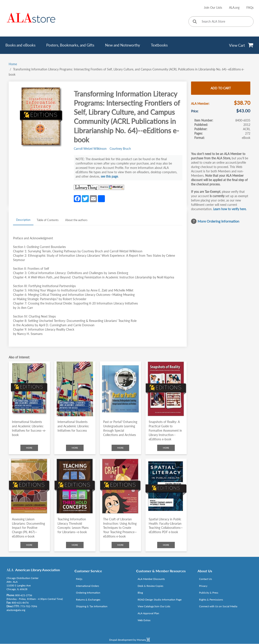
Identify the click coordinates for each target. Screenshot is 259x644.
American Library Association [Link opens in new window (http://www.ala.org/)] (38, 570)
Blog (140, 593)
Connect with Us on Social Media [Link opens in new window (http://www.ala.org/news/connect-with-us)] (218, 606)
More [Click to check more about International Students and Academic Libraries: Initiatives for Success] (75, 448)
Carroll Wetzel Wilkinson (90, 149)
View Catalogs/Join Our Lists (154, 606)
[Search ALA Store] (221, 22)
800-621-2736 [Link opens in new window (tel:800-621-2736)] (24, 595)
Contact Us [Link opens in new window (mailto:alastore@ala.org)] (205, 579)
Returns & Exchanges (88, 600)
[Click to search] (195, 22)
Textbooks (159, 45)
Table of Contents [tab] (48, 220)
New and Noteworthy (123, 45)
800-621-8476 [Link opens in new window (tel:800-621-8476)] (20, 603)
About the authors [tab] (76, 220)
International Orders (87, 586)
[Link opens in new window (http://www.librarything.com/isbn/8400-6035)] (86, 187)
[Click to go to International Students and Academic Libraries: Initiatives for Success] (75, 389)
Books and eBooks (20, 45)
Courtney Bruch (120, 149)
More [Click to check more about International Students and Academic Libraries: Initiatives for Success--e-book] (29, 448)
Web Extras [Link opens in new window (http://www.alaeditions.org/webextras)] (144, 620)
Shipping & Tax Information (92, 606)
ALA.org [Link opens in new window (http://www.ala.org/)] (234, 7)
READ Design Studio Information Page (160, 600)
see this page (109, 176)
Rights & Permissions (211, 600)
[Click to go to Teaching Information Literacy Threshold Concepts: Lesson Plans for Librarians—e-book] (75, 486)
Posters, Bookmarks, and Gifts (70, 45)
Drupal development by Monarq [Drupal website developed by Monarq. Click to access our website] (130, 640)
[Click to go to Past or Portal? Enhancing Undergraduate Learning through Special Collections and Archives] (120, 389)
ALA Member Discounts (151, 579)
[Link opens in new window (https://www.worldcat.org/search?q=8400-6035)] (112, 187)
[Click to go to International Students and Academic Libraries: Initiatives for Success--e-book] (29, 389)
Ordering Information (88, 593)
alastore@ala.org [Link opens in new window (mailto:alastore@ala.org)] (16, 610)
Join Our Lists (213, 7)
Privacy (203, 586)
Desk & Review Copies (150, 586)
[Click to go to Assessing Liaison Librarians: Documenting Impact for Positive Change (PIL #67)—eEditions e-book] (29, 486)
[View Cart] (241, 45)
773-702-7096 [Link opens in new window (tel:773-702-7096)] (29, 606)
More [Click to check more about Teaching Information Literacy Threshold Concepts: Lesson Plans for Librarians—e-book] (75, 545)
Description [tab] (23, 220)
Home (13, 64)
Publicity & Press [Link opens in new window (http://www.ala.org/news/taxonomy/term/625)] (209, 593)
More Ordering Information (218, 221)
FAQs (250, 7)
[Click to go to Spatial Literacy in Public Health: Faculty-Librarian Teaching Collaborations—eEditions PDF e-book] (166, 486)
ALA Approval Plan (148, 613)
